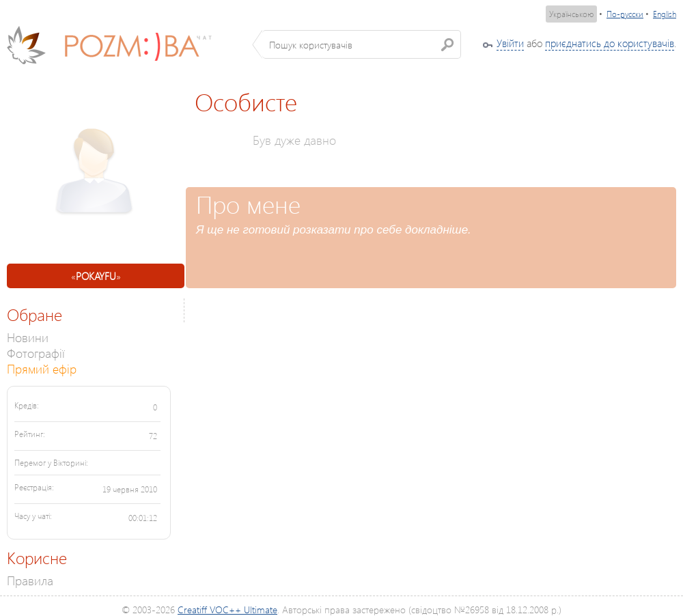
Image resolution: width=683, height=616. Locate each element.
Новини (28, 337)
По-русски (625, 14)
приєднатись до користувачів (610, 43)
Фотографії (36, 353)
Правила (30, 580)
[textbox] (362, 44)
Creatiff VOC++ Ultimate (227, 610)
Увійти (510, 43)
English (665, 14)
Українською (571, 14)
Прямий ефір (42, 368)
